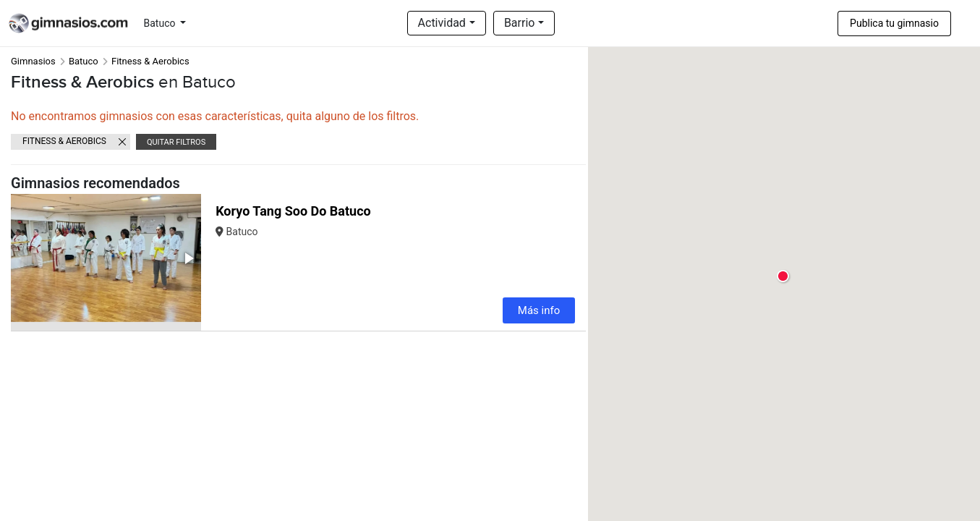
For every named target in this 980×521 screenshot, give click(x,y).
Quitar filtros (176, 142)
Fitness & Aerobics (64, 141)
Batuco (161, 23)
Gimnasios (33, 61)
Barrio (520, 23)
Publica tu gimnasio (894, 23)
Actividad (442, 23)
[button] (188, 258)
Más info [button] (539, 310)
